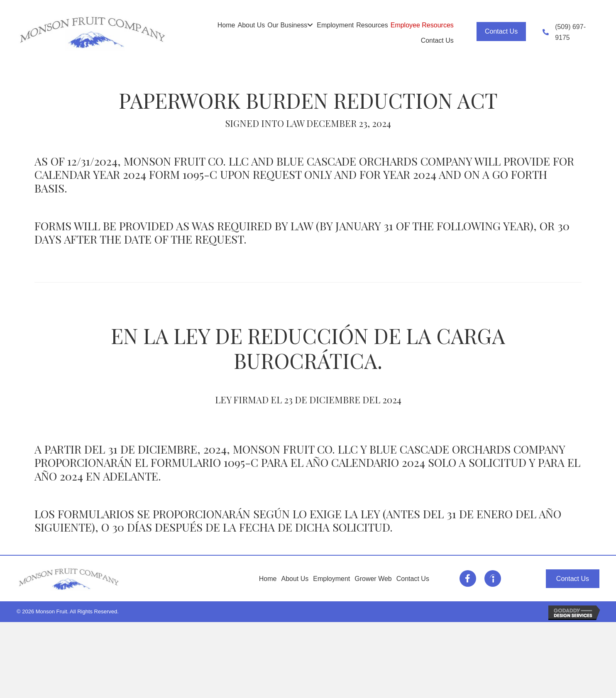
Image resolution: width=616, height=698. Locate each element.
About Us (295, 579)
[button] (310, 25)
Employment (331, 579)
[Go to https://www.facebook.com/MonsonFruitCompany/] (468, 578)
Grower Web (373, 579)
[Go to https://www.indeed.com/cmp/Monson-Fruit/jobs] (493, 578)
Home (268, 579)
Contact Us (413, 579)
